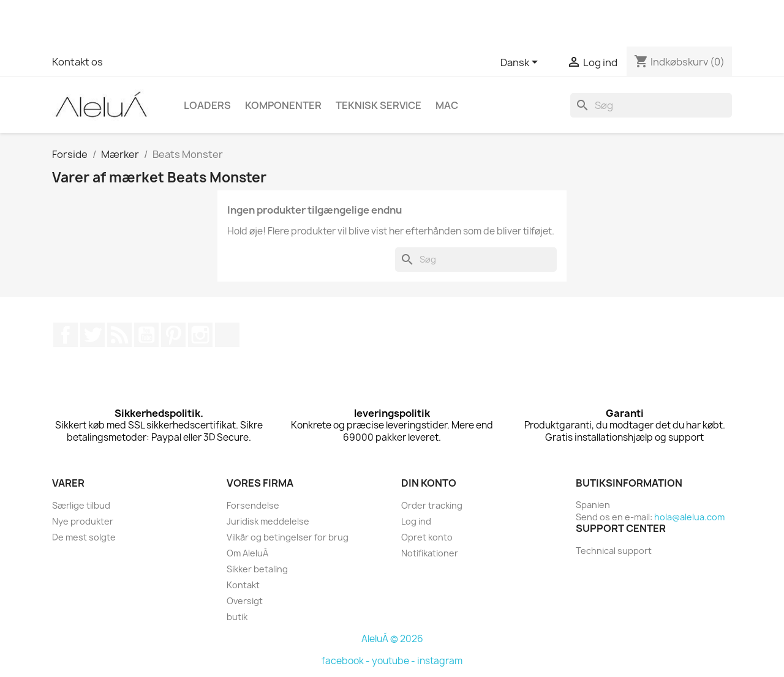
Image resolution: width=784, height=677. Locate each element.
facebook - (347, 661)
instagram (440, 661)
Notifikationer (430, 553)
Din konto (429, 483)
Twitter (92, 335)
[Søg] (651, 105)
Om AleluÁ (247, 553)
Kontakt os (77, 62)
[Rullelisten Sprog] (521, 63)
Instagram (200, 335)
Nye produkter (83, 521)
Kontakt (243, 585)
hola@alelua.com (689, 517)
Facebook (66, 335)
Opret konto (427, 537)
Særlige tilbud (81, 505)
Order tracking (432, 505)
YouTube (146, 335)
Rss (119, 335)
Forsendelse (253, 505)
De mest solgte (84, 537)
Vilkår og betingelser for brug (288, 537)
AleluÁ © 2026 (392, 639)
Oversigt (245, 601)
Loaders (207, 105)
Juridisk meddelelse (268, 521)
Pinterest (173, 335)
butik (237, 617)
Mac (447, 105)
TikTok (227, 335)
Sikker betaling (257, 569)
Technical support (614, 551)
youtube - (394, 661)
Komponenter (283, 105)
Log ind (416, 521)
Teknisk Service (379, 105)
